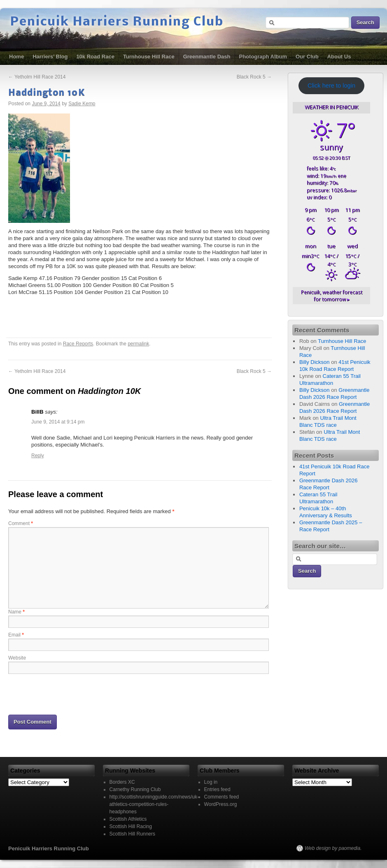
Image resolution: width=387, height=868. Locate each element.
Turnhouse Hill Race (149, 57)
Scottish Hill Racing (131, 826)
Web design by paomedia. (333, 848)
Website (17, 658)
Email (16, 635)
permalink (138, 344)
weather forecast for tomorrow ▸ (332, 296)
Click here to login (331, 86)
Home (16, 57)
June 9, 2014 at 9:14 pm (58, 422)
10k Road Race (95, 57)
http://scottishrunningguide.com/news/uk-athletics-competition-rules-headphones (154, 804)
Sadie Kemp (82, 104)
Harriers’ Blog (50, 57)
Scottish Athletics (128, 819)
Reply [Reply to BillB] (38, 456)
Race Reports (78, 344)
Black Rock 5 (254, 77)
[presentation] (71, 694)
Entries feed (217, 789)
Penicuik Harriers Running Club (117, 22)
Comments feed (222, 797)
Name (16, 612)
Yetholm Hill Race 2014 (37, 77)
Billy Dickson (315, 362)
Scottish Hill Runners (132, 834)
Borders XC (122, 782)
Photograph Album (263, 57)
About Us (339, 57)
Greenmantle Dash (207, 57)
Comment (21, 523)
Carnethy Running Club (135, 789)
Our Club (307, 57)
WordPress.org (221, 804)
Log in (211, 782)
